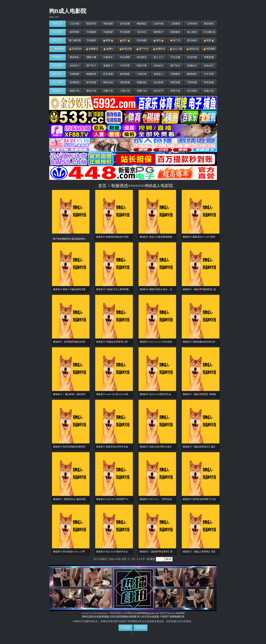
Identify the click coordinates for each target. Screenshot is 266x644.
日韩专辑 (192, 24)
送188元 (141, 32)
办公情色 (192, 91)
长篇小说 (209, 91)
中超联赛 (108, 32)
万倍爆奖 (91, 32)
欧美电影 (125, 74)
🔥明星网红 (209, 49)
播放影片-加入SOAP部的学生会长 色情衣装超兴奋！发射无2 (170, 394)
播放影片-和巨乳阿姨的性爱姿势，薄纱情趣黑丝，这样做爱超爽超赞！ (89, 447)
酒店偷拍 (209, 24)
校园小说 (74, 91)
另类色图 (192, 82)
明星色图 (175, 82)
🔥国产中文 (142, 49)
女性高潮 (125, 24)
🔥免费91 (108, 49)
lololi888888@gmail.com (146, 613)
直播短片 (192, 66)
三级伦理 (141, 74)
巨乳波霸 (108, 74)
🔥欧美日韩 (125, 49)
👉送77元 (175, 40)
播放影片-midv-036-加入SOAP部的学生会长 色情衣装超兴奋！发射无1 (131, 394)
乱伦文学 (158, 91)
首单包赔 (141, 40)
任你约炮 (192, 57)
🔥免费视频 (58, 49)
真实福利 (192, 40)
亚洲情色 (74, 82)
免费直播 (209, 57)
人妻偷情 (175, 24)
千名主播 (175, 57)
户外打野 (125, 66)
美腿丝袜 (141, 82)
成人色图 (58, 82)
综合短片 (209, 66)
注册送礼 (108, 57)
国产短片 (175, 66)
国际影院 (58, 74)
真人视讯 (192, 32)
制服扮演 (91, 74)
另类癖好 (175, 74)
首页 (102, 186)
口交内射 (74, 24)
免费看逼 (58, 57)
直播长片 (108, 66)
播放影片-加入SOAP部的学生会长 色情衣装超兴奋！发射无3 (126, 552)
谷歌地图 (140, 628)
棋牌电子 (158, 32)
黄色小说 (91, 91)
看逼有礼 (74, 57)
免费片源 (58, 24)
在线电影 (58, 66)
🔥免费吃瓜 (159, 49)
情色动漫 (209, 82)
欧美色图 (91, 82)
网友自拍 (108, 82)
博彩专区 (58, 40)
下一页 (146, 559)
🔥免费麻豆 (92, 49)
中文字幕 (209, 74)
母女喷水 (141, 57)
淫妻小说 (108, 91)
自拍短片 (158, 66)
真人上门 (158, 57)
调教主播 (91, 57)
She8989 (180, 613)
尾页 (153, 559)
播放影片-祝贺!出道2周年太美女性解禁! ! (160, 447)
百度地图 (126, 628)
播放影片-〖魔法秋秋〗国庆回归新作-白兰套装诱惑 (79, 394)
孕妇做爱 (108, 24)
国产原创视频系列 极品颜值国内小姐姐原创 (75, 239)
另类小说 (175, 91)
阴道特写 (91, 24)
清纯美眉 (125, 82)
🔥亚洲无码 (75, 49)
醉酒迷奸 (192, 74)
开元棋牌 (125, 32)
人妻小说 (125, 91)
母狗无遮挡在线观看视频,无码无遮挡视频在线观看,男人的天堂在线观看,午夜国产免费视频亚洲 (133, 617)
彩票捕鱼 (175, 32)
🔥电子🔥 (125, 40)
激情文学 (58, 91)
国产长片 (91, 66)
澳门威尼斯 (75, 40)
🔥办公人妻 (176, 49)
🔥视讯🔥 (158, 40)
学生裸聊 (125, 57)
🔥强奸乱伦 (192, 49)
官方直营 (58, 32)
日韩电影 (74, 74)
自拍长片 (74, 66)
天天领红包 (209, 32)
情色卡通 (141, 66)
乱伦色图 (158, 82)
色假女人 (158, 74)
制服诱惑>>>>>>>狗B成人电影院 (142, 186)
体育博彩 (74, 32)
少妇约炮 (158, 24)
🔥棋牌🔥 (108, 40)
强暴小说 (141, 91)
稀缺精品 (141, 24)
